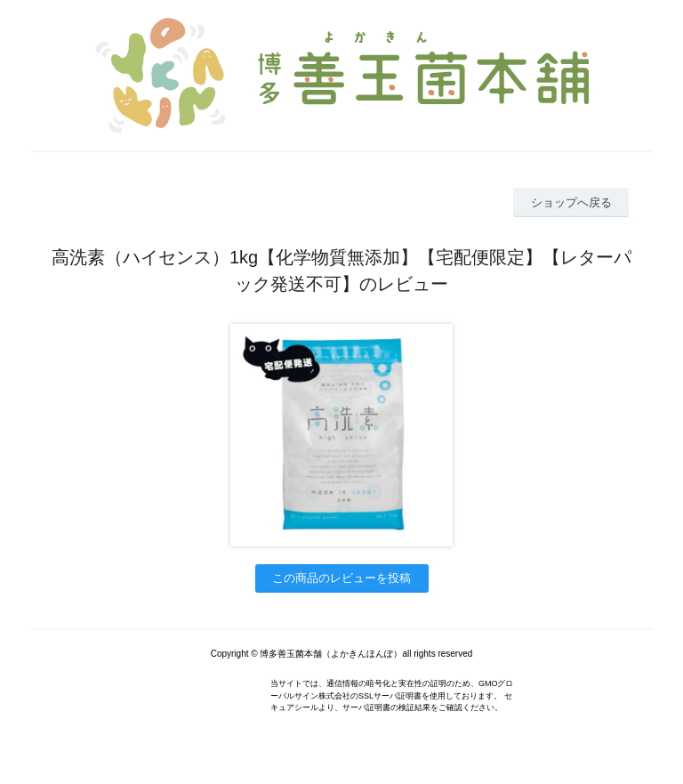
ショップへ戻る (571, 202)
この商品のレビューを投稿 (341, 578)
